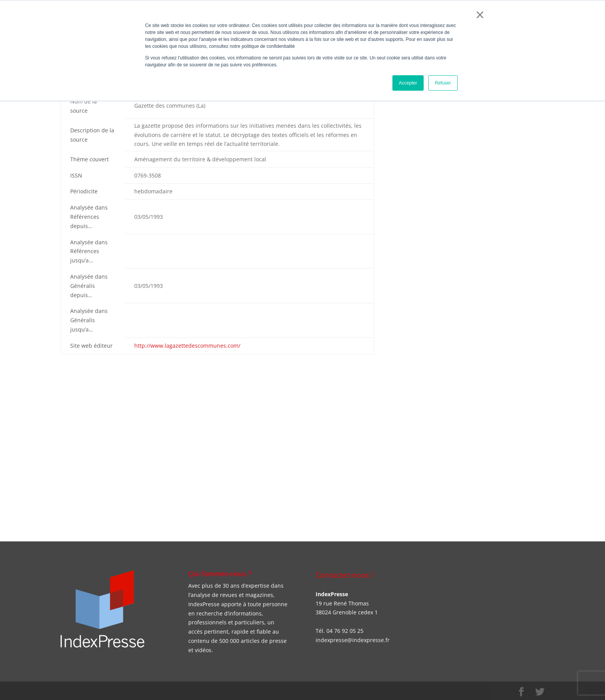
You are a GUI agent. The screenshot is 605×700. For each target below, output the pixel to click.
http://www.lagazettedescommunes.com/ (187, 346)
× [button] (480, 15)
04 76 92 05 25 (345, 631)
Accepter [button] (408, 83)
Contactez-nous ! (344, 575)
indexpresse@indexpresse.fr (353, 640)
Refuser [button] (443, 83)
